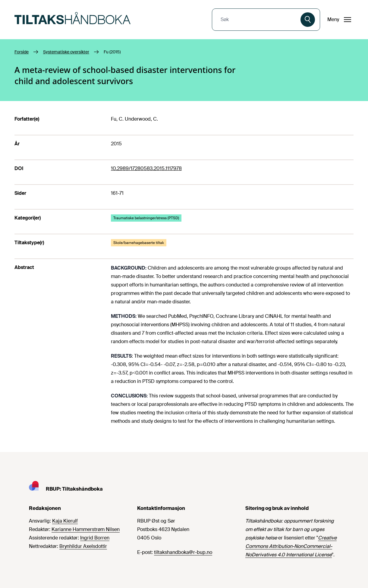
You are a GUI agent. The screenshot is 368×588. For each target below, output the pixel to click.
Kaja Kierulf (65, 521)
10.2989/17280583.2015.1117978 (146, 168)
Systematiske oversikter (66, 52)
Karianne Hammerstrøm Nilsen (86, 529)
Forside (22, 52)
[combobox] (257, 20)
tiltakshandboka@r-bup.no (183, 552)
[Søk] (308, 20)
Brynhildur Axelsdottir (83, 546)
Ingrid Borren (95, 538)
